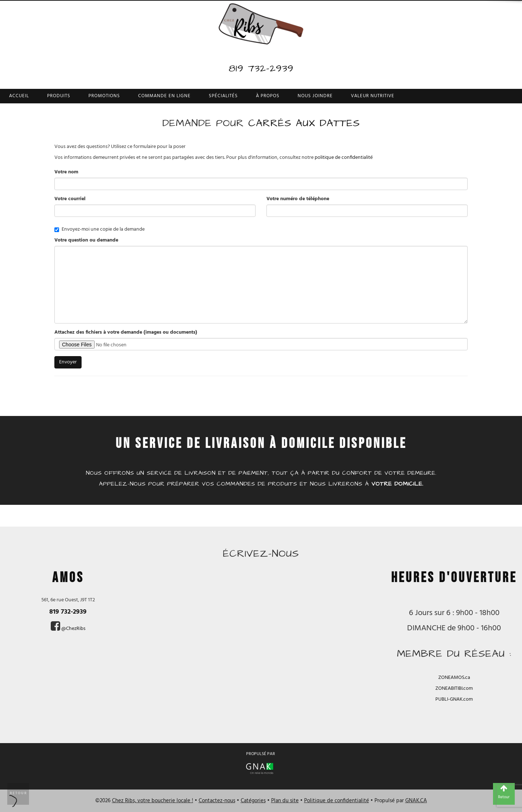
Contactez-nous (217, 801)
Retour (18, 793)
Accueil (19, 96)
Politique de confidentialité (337, 801)
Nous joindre (315, 96)
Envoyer (68, 362)
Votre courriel (70, 199)
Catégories (253, 801)
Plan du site (285, 801)
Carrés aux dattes (304, 123)
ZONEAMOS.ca (454, 678)
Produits (59, 96)
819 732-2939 (261, 68)
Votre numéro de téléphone (298, 199)
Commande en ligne (164, 96)
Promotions (104, 96)
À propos (268, 96)
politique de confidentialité (344, 158)
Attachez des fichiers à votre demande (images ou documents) (126, 333)
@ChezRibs (73, 629)
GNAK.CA (416, 801)
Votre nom (66, 172)
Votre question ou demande (86, 240)
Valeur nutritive (373, 96)
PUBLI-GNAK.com (454, 699)
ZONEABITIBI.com (454, 689)
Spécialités (223, 96)
